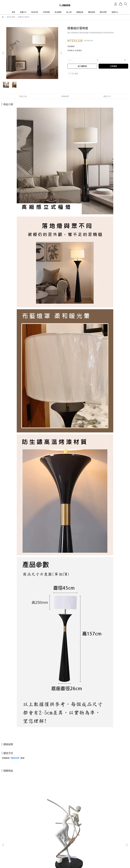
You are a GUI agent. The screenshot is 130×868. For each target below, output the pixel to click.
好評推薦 (46, 12)
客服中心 (115, 12)
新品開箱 (58, 12)
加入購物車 (82, 66)
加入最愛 (73, 73)
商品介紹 (23, 96)
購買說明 (92, 12)
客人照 (69, 12)
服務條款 (51, 841)
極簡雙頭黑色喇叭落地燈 (65, 814)
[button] (61, 53)
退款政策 (21, 841)
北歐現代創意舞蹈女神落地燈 (25, 814)
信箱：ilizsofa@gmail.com (13, 853)
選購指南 (80, 12)
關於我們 (103, 12)
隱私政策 (41, 841)
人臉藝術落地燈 (105, 814)
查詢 (4, 841)
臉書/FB (23, 12)
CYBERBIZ (59, 862)
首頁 (13, 12)
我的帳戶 (31, 841)
